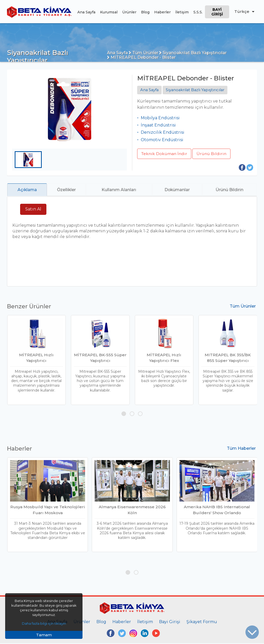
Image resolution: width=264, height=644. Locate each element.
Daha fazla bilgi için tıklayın (44, 623)
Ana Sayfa (86, 12)
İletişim (182, 12)
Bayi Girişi (217, 12)
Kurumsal (109, 12)
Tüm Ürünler (143, 53)
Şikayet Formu (202, 622)
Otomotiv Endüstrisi (162, 140)
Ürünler (129, 12)
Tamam (44, 635)
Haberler (162, 12)
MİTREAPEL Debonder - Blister (141, 57)
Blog (145, 12)
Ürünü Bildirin (213, 154)
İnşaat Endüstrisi (158, 125)
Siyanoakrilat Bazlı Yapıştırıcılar (193, 53)
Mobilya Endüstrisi (160, 118)
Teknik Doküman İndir (165, 154)
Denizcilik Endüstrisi (163, 133)
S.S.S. (198, 12)
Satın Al (33, 210)
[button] (124, 414)
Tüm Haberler (241, 449)
